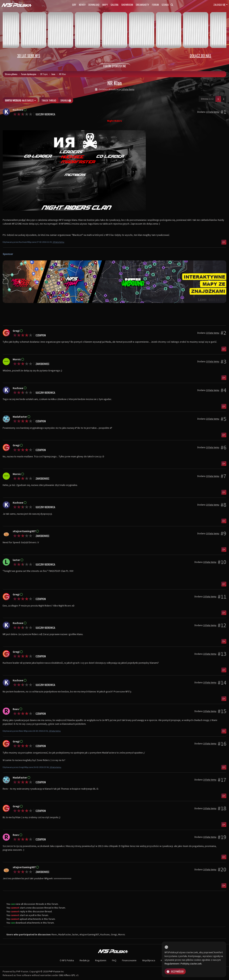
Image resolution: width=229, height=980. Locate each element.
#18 (222, 808)
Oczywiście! (175, 971)
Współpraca (149, 960)
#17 (222, 780)
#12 (222, 625)
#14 (222, 683)
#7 (223, 476)
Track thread (49, 100)
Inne (53, 74)
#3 (223, 362)
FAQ (114, 960)
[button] (20, 282)
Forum (155, 5)
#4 (223, 390)
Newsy (82, 5)
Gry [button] (74, 5)
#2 (223, 333)
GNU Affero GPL (67, 975)
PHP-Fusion (54, 971)
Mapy (105, 5)
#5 (223, 419)
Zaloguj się (219, 5)
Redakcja (85, 960)
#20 (222, 869)
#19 (222, 837)
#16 (222, 744)
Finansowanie (129, 960)
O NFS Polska (67, 960)
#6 (223, 447)
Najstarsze (19, 100)
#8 (223, 505)
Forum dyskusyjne (29, 74)
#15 (222, 711)
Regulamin (101, 960)
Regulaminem (172, 964)
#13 (222, 654)
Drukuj (66, 100)
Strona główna (11, 74)
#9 (223, 533)
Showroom (127, 5)
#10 (222, 562)
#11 (222, 597)
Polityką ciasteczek (191, 964)
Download (94, 5)
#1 (223, 112)
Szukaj (167, 5)
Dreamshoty (142, 5)
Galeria (114, 5)
